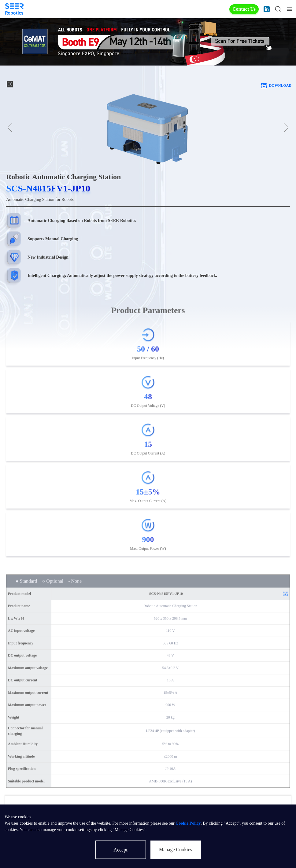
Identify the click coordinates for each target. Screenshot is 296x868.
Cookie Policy (188, 823)
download (276, 85)
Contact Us (244, 9)
